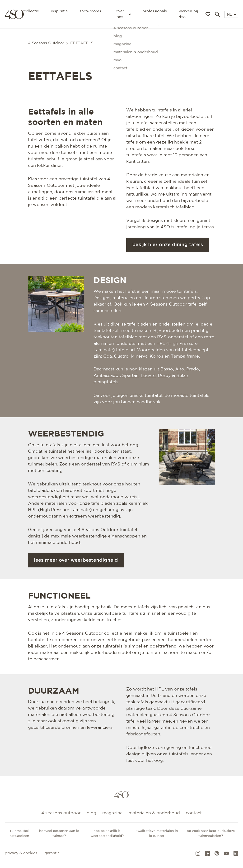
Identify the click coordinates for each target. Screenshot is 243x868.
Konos (157, 356)
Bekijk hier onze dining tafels (168, 245)
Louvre (148, 376)
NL (232, 15)
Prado (193, 369)
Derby (164, 376)
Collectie (31, 11)
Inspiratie (59, 11)
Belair (182, 376)
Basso (167, 369)
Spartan (130, 376)
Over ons (123, 14)
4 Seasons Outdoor (46, 43)
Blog (91, 813)
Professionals (155, 11)
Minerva (139, 356)
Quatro (121, 356)
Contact (194, 813)
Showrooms (90, 11)
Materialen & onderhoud (154, 813)
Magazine (112, 813)
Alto (180, 369)
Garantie (52, 853)
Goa (107, 356)
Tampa (178, 356)
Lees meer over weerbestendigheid (76, 560)
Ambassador (107, 376)
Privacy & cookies (21, 853)
